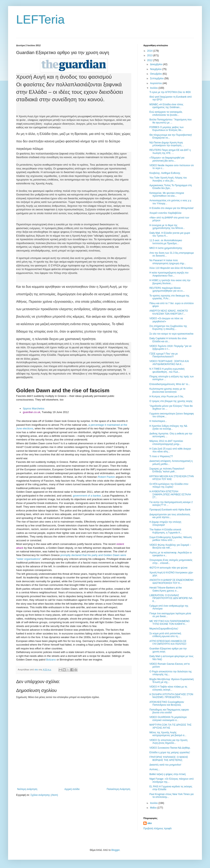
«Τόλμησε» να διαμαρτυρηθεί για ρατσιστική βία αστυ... (167, 159)
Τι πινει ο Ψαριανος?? (161, 456)
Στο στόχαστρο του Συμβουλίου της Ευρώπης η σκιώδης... (168, 328)
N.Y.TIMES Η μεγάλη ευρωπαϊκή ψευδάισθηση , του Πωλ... (167, 370)
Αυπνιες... (155, 769)
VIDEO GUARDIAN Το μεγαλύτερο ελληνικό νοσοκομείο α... (168, 719)
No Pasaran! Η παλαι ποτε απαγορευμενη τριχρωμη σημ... (168, 262)
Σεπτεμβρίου (157, 78)
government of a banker (87, 496)
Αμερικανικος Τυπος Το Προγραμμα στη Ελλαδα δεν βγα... (171, 187)
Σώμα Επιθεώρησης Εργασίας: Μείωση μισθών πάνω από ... (171, 539)
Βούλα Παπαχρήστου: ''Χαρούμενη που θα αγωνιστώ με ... (171, 121)
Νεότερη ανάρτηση (27, 789)
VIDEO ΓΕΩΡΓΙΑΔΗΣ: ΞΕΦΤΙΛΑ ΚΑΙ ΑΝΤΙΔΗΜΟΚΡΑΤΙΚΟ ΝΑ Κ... (169, 363)
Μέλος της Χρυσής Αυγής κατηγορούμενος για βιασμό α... (168, 734)
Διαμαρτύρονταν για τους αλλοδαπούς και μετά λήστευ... (170, 516)
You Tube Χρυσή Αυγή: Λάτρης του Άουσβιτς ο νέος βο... (168, 179)
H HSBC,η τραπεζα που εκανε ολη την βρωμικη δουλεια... (170, 282)
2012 (150, 60)
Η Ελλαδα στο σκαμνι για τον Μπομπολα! (172, 208)
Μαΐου (154, 808)
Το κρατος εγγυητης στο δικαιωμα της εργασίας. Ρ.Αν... (169, 297)
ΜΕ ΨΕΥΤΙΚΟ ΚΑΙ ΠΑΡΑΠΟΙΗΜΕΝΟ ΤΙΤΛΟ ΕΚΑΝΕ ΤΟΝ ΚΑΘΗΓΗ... (170, 623)
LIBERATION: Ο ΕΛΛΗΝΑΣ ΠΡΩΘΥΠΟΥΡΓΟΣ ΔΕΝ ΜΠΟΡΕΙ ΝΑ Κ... (171, 598)
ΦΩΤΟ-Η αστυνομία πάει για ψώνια (168, 568)
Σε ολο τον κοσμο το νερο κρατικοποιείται (171, 334)
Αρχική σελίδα (72, 789)
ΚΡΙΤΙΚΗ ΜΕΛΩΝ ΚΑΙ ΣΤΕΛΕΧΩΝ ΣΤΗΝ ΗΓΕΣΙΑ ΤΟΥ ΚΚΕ (172, 478)
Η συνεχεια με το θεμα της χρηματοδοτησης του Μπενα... (167, 227)
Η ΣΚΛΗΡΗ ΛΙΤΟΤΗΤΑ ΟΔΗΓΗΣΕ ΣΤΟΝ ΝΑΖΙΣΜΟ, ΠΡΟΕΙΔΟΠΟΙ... (171, 696)
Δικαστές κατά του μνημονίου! (165, 765)
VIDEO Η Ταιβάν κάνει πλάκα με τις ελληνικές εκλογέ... (168, 688)
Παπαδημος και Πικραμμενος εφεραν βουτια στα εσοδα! (169, 711)
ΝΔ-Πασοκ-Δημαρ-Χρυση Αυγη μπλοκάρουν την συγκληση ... (167, 144)
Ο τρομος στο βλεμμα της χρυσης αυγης (171, 401)
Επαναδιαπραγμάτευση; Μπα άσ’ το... (170, 384)
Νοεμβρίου (156, 69)
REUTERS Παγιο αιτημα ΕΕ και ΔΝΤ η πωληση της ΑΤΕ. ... (170, 151)
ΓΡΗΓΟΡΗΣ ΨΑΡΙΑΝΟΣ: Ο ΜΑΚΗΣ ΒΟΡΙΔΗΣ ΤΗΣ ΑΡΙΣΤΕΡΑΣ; (169, 758)
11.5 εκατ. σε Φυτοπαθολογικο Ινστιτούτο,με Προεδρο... (166, 242)
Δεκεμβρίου (157, 64)
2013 (150, 55)
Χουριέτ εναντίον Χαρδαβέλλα (165, 213)
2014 (150, 51)
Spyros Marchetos (34, 408)
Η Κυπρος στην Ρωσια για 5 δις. (167, 396)
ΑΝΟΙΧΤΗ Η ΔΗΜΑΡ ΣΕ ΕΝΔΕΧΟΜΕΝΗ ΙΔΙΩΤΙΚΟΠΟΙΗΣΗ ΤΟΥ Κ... (171, 581)
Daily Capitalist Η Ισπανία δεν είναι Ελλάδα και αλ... (168, 340)
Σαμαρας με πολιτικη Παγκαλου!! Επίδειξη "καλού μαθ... (167, 470)
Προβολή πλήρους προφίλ (157, 828)
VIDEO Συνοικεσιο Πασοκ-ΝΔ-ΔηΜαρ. (170, 748)
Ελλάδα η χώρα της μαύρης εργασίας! (170, 752)
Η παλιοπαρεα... (158, 421)
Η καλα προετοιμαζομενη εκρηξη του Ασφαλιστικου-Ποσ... (169, 274)
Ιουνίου (154, 803)
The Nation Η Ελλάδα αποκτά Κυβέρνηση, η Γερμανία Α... (166, 531)
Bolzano (51, 660)
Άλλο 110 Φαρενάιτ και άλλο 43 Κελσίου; (171, 268)
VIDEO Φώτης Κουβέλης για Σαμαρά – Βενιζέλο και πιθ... (170, 546)
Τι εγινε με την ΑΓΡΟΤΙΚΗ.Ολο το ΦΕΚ (170, 92)
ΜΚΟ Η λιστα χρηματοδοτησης (166, 248)
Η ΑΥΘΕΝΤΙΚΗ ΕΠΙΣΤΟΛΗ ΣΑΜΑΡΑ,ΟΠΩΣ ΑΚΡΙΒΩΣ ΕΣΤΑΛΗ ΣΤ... (170, 494)
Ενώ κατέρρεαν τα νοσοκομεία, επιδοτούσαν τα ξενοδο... (166, 113)
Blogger (115, 850)
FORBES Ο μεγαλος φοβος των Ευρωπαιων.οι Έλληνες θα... (166, 129)
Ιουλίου (154, 88)
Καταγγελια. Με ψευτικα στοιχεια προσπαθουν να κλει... (167, 194)
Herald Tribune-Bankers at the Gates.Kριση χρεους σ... (166, 589)
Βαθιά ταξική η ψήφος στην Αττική (167, 774)
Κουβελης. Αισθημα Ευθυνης (165, 173)
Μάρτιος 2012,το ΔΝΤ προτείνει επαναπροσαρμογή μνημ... (166, 442)
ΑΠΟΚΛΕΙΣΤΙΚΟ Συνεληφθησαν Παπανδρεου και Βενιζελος (167, 703)
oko (150, 823)
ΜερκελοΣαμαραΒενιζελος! (164, 629)
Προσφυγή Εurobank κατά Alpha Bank (170, 510)
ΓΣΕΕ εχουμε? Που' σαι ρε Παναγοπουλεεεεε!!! (164, 355)
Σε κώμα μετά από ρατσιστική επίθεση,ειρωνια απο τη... (165, 635)
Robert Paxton (106, 477)
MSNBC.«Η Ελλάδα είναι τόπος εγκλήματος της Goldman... (166, 106)
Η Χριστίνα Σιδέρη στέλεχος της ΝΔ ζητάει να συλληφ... (168, 427)
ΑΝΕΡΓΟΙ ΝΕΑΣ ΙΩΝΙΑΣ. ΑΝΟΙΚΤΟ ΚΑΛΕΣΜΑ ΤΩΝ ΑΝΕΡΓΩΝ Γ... (169, 312)
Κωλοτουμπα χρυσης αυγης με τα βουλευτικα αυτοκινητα (167, 390)
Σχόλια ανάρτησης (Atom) (44, 795)
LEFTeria (40, 19)
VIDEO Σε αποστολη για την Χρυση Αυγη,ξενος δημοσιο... (168, 742)
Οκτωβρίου (156, 74)
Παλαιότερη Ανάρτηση (118, 789)
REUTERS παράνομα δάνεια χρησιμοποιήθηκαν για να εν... (167, 289)
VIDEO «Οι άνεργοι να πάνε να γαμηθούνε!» (166, 320)
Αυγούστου (156, 83)
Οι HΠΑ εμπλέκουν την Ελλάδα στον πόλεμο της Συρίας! (169, 485)
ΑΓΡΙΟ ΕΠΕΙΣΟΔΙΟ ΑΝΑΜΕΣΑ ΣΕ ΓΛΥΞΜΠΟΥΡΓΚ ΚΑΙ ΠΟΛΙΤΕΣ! (168, 643)
